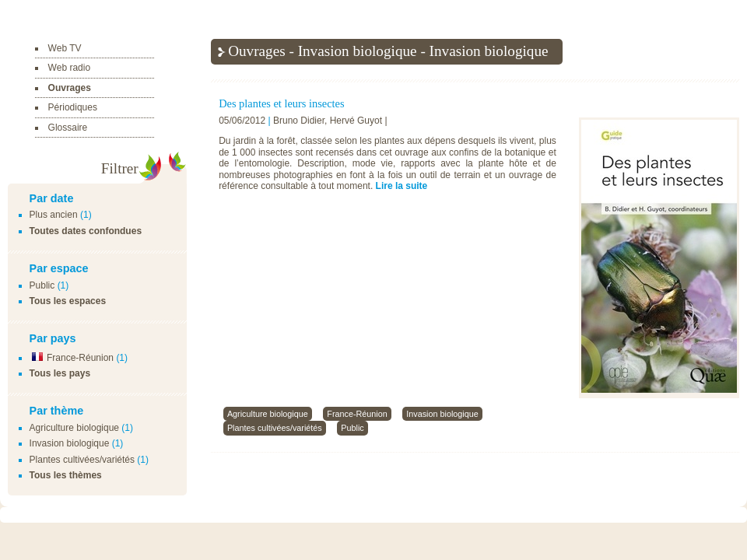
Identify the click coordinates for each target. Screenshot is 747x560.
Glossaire (68, 128)
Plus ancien (54, 215)
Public (42, 285)
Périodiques (73, 107)
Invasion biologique (70, 443)
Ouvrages (70, 88)
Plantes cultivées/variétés (82, 460)
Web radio (69, 68)
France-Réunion (72, 358)
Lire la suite (402, 186)
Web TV (65, 48)
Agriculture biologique (74, 428)
